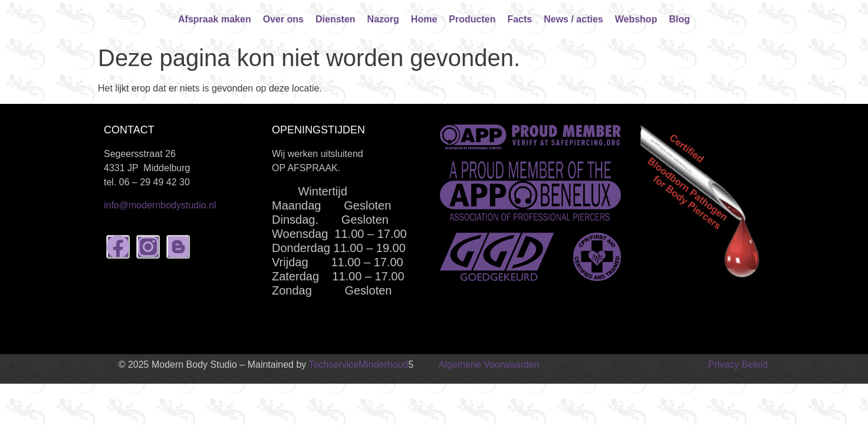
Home (424, 19)
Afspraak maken (215, 19)
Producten (472, 19)
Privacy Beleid (738, 364)
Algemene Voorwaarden (489, 364)
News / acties (573, 19)
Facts (520, 19)
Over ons (283, 19)
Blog (679, 19)
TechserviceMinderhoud (358, 364)
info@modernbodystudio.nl (160, 205)
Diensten (336, 19)
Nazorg (383, 19)
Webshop (636, 19)
